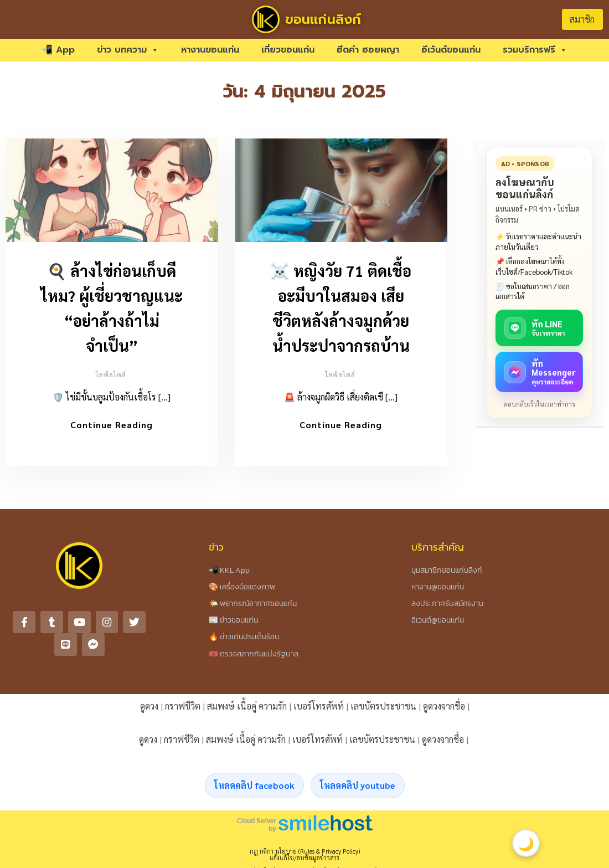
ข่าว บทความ (128, 50)
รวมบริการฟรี (535, 50)
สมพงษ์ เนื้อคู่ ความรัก (247, 712)
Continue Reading (112, 425)
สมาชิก (582, 19)
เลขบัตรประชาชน (383, 712)
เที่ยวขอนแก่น (288, 50)
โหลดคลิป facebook (254, 791)
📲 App (58, 50)
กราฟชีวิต (183, 712)
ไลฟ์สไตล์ (111, 374)
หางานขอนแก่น (210, 50)
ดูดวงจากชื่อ (444, 712)
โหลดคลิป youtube (358, 791)
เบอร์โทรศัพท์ (319, 712)
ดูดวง (149, 712)
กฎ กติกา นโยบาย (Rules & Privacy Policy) (305, 857)
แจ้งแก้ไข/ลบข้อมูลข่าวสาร (304, 863)
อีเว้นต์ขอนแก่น (451, 50)
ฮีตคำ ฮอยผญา (368, 50)
